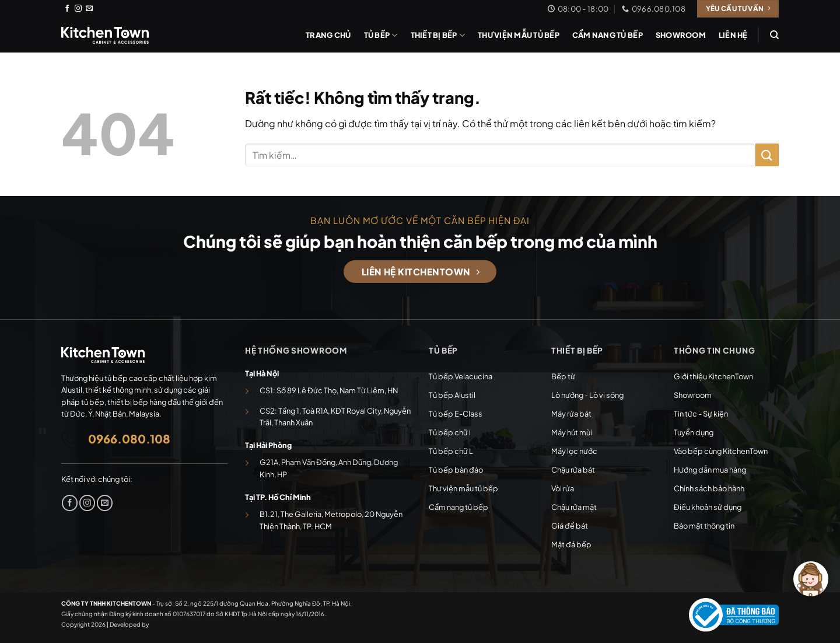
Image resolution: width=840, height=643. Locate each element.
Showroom (681, 35)
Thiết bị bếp (438, 35)
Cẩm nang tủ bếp (608, 35)
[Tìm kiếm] (774, 35)
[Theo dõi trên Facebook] (67, 9)
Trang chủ (328, 35)
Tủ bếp (381, 35)
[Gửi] (767, 155)
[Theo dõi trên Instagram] (78, 9)
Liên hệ (733, 35)
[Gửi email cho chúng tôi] (89, 9)
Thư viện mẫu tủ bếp (519, 35)
